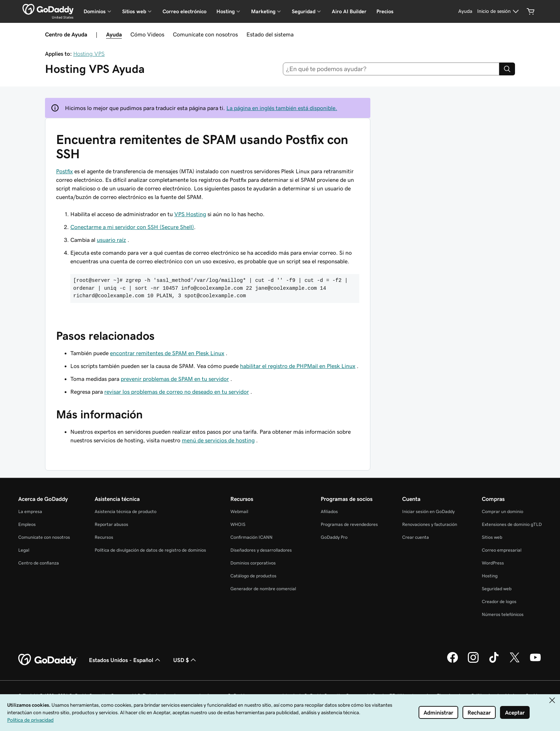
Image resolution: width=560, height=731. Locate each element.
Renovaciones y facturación (430, 524)
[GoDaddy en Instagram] (473, 662)
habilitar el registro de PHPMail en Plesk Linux (298, 366)
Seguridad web (497, 589)
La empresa (30, 511)
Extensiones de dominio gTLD (512, 524)
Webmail (239, 511)
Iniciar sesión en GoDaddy (428, 511)
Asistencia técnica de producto (126, 511)
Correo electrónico (184, 11)
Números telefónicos (503, 614)
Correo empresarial (502, 550)
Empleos (27, 524)
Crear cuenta (416, 537)
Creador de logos (499, 601)
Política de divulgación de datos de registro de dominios (150, 550)
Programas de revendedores (349, 524)
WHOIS (238, 524)
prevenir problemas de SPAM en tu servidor (175, 379)
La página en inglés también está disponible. (282, 108)
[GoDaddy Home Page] (48, 660)
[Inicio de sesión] (499, 11)
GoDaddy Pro (334, 537)
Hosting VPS (89, 54)
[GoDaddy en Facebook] (452, 662)
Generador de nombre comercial (263, 589)
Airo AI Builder (349, 11)
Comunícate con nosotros (205, 34)
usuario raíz (111, 240)
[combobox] (391, 69)
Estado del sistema (270, 34)
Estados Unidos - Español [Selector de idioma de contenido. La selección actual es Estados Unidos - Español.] (125, 660)
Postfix (64, 171)
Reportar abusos (111, 524)
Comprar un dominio (502, 511)
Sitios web (492, 537)
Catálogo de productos (253, 576)
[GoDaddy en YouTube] (535, 662)
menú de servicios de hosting (218, 440)
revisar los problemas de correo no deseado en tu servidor (177, 392)
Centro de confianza (39, 563)
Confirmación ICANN (251, 537)
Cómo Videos (147, 34)
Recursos (104, 537)
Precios (385, 11)
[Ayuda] (465, 11)
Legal (24, 550)
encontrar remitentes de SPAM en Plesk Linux (167, 353)
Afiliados (329, 511)
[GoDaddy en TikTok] (494, 662)
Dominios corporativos (253, 563)
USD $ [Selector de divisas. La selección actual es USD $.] (185, 660)
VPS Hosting (190, 214)
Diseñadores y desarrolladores (261, 550)
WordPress (493, 563)
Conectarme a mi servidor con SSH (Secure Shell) (132, 227)
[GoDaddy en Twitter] (515, 662)
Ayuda (114, 34)
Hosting (490, 576)
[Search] (507, 69)
